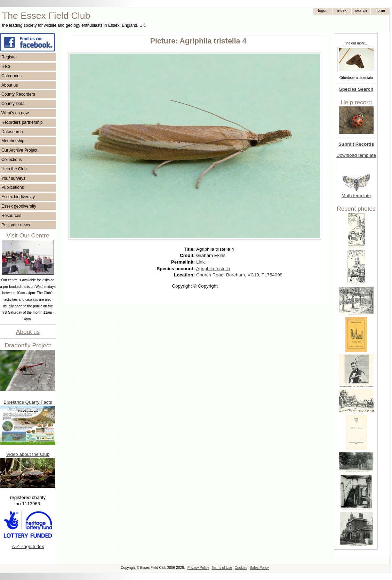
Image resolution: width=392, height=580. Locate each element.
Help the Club (14, 169)
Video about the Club (28, 454)
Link (200, 262)
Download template (356, 155)
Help (6, 66)
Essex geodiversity (19, 206)
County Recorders (18, 94)
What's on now (15, 113)
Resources (11, 216)
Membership (13, 141)
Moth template (356, 196)
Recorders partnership (22, 122)
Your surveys (13, 178)
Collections (12, 160)
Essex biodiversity (18, 197)
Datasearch (12, 132)
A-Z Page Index (28, 546)
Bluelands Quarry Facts (28, 402)
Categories (11, 76)
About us (10, 85)
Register (9, 57)
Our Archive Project (19, 150)
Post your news (16, 225)
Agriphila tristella (213, 269)
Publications (13, 187)
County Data (13, 104)
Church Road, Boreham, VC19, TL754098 (239, 275)
